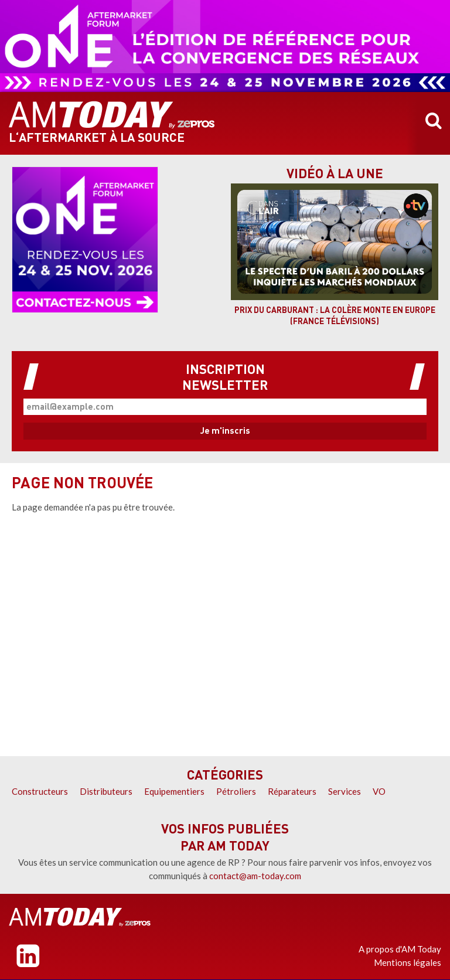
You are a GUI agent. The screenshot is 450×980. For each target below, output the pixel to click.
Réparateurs (292, 791)
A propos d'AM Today (400, 949)
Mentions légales (408, 962)
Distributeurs (106, 791)
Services (345, 791)
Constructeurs (40, 791)
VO (379, 791)
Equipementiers (174, 791)
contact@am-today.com (255, 876)
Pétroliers (236, 791)
